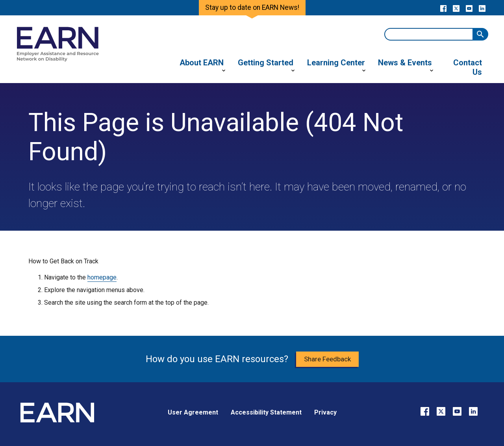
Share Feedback (327, 359)
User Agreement (193, 412)
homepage (102, 277)
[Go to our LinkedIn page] (482, 8)
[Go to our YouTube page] (469, 8)
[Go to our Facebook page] (443, 8)
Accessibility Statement (266, 412)
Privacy (325, 412)
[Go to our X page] (456, 8)
